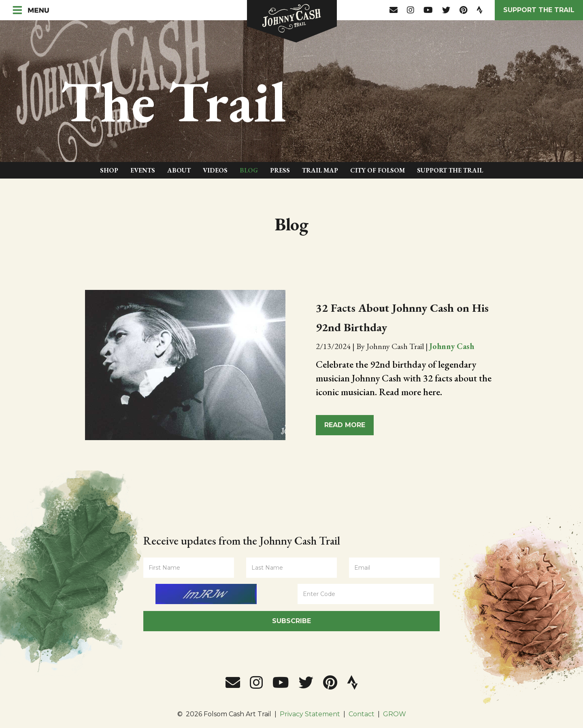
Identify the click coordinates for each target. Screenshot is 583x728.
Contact (362, 714)
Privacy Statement (310, 714)
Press (280, 170)
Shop (109, 170)
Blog (249, 170)
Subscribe (291, 621)
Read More (345, 425)
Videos (215, 170)
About (179, 170)
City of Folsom (378, 170)
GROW (395, 714)
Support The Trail (450, 170)
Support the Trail (539, 10)
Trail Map (320, 170)
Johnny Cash (452, 346)
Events (143, 170)
